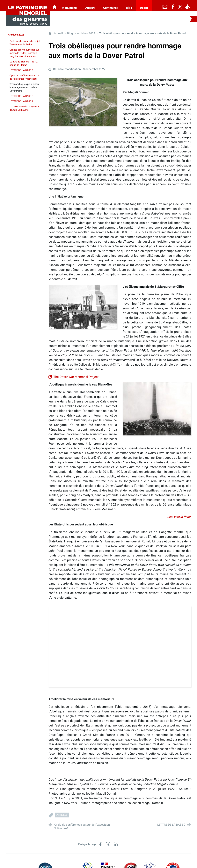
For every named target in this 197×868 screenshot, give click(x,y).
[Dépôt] (144, 6)
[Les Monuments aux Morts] (54, 6)
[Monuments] (70, 6)
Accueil (58, 33)
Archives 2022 (86, 33)
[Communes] (111, 6)
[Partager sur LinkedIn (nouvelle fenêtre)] (116, 844)
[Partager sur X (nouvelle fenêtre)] (108, 844)
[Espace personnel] (187, 6)
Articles (62, 815)
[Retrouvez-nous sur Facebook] (173, 6)
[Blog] (129, 6)
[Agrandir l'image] (83, 102)
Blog (70, 33)
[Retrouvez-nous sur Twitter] (180, 6)
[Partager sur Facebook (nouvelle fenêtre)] (100, 844)
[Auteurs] (90, 6)
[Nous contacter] (165, 6)
